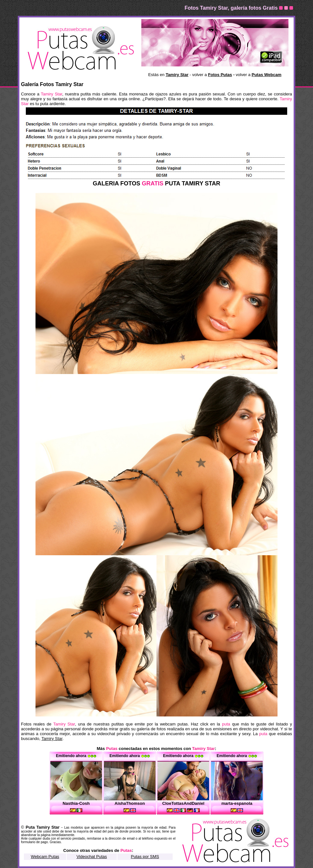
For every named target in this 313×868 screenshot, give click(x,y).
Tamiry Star (52, 739)
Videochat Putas (92, 857)
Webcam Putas (45, 857)
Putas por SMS (145, 857)
